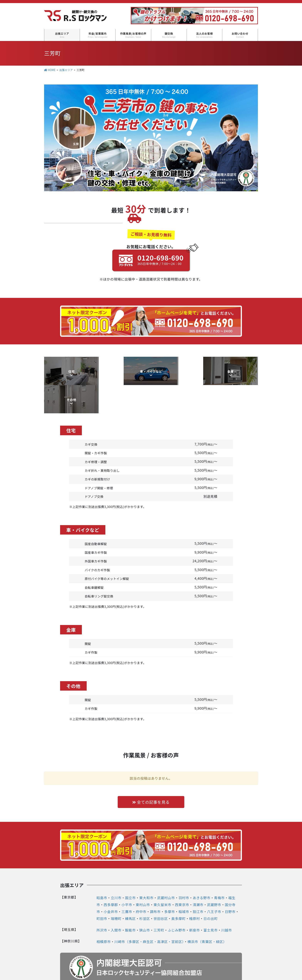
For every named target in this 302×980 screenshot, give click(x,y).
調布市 (155, 883)
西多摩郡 (111, 876)
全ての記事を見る (151, 774)
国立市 (130, 869)
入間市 (116, 902)
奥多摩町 (178, 890)
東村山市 (143, 876)
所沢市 (102, 902)
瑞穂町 (116, 890)
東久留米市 (162, 876)
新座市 (195, 902)
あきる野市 (201, 869)
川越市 (226, 902)
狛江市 (198, 883)
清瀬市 (198, 876)
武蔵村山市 (166, 869)
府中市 (141, 883)
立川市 (116, 869)
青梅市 (219, 869)
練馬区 (130, 890)
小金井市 (111, 883)
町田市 (102, 890)
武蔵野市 (214, 876)
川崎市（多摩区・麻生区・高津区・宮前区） (149, 913)
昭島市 (102, 869)
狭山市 (145, 902)
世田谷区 (161, 890)
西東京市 (182, 876)
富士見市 (211, 902)
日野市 (230, 883)
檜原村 (195, 890)
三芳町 (159, 902)
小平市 (127, 876)
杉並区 (145, 890)
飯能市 (130, 902)
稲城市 (184, 883)
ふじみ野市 (177, 902)
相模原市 (104, 913)
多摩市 (169, 883)
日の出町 (211, 890)
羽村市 (184, 869)
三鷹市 (127, 883)
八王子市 (214, 883)
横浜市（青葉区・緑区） (207, 913)
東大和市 (146, 869)
